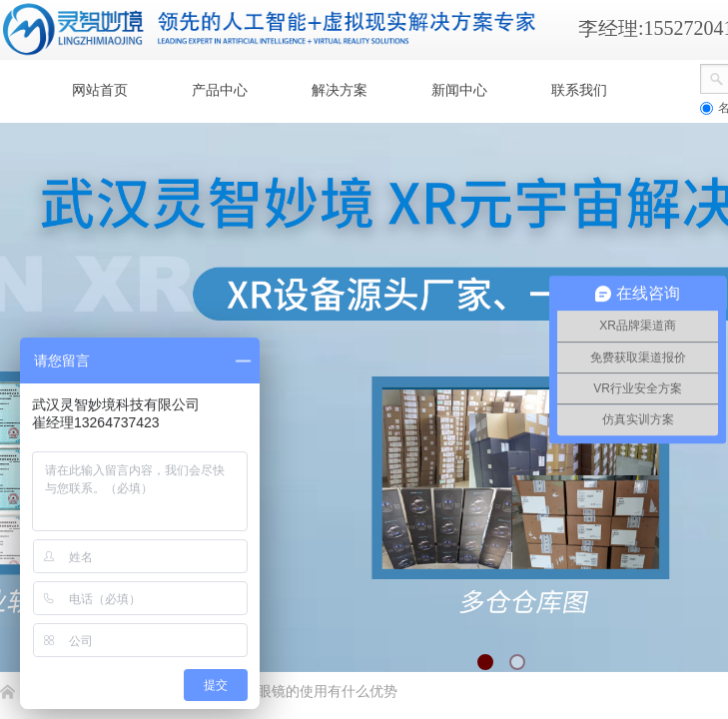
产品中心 (220, 90)
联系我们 (579, 90)
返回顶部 (640, 599)
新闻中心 (459, 90)
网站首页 (100, 90)
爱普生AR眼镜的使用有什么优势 (296, 692)
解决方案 (340, 90)
